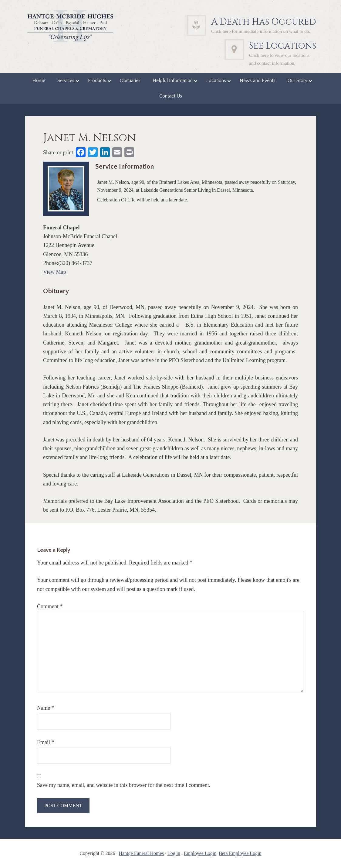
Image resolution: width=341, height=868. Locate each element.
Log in (174, 853)
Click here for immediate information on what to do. (261, 31)
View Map (54, 272)
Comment (50, 606)
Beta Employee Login (240, 853)
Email (46, 742)
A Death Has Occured (264, 22)
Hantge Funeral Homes (141, 853)
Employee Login (200, 853)
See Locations (283, 46)
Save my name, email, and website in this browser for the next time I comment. (124, 785)
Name (46, 708)
